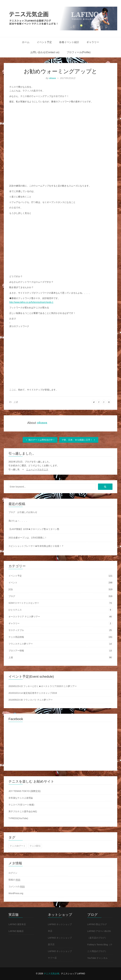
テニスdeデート (18, 846)
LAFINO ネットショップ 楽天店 (60, 941)
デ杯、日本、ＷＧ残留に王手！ (79, 440)
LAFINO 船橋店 (16, 931)
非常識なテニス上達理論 (21, 798)
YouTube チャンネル (97, 958)
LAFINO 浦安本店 (17, 924)
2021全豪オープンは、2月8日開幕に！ (28, 538)
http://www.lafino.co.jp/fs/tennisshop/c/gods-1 (31, 302)
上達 (16, 402)
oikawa (52, 78)
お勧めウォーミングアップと (60, 71)
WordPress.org (16, 893)
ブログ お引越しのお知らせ (23, 512)
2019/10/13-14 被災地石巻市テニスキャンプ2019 (33, 693)
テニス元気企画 (52, 974)
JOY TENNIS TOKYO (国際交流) (25, 791)
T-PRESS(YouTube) (18, 818)
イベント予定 (44, 42)
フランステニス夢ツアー (21, 644)
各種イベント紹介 (69, 42)
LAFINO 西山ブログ (97, 924)
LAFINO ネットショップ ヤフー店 (60, 955)
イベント (13, 583)
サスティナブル (16, 630)
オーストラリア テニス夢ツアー (24, 617)
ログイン (13, 873)
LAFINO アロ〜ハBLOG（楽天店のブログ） (99, 934)
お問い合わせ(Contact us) (45, 52)
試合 (11, 589)
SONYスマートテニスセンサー (24, 603)
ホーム (26, 42)
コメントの (17, 887)
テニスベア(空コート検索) (21, 805)
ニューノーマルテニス (37, 469)
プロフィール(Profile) (79, 52)
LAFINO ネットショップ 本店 (60, 928)
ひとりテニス (15, 610)
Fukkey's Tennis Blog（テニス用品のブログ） (100, 948)
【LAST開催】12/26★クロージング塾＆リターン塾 (34, 529)
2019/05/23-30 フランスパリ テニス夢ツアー (31, 700)
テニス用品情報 (16, 637)
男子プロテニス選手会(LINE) (23, 811)
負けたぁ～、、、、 (18, 521)
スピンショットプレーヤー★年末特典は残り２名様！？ (36, 546)
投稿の (14, 880)
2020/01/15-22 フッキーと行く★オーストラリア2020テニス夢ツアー (43, 686)
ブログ (12, 596)
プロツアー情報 (16, 651)
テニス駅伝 (35, 846)
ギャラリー (93, 42)
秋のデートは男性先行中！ (40, 440)
